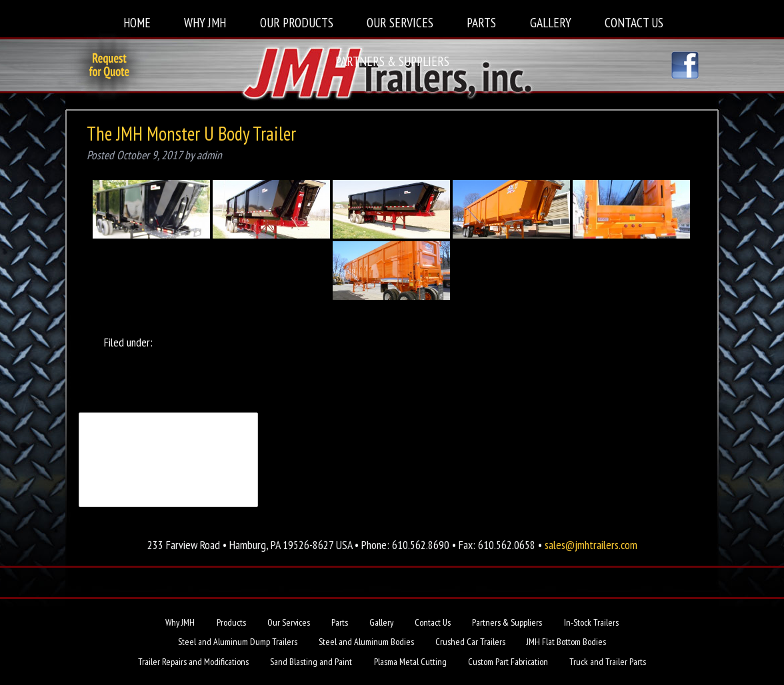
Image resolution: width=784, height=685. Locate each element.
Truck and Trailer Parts (608, 662)
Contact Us (634, 22)
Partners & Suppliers (392, 61)
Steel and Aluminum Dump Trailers (238, 642)
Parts (481, 22)
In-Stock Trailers (591, 622)
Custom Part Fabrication (508, 662)
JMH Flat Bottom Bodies (566, 642)
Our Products (297, 22)
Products (231, 622)
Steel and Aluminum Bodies (366, 642)
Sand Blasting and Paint (311, 662)
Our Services (400, 22)
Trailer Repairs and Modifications (193, 662)
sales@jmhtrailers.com (591, 545)
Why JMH (205, 22)
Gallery (551, 22)
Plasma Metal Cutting (410, 662)
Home (137, 22)
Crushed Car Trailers (470, 642)
